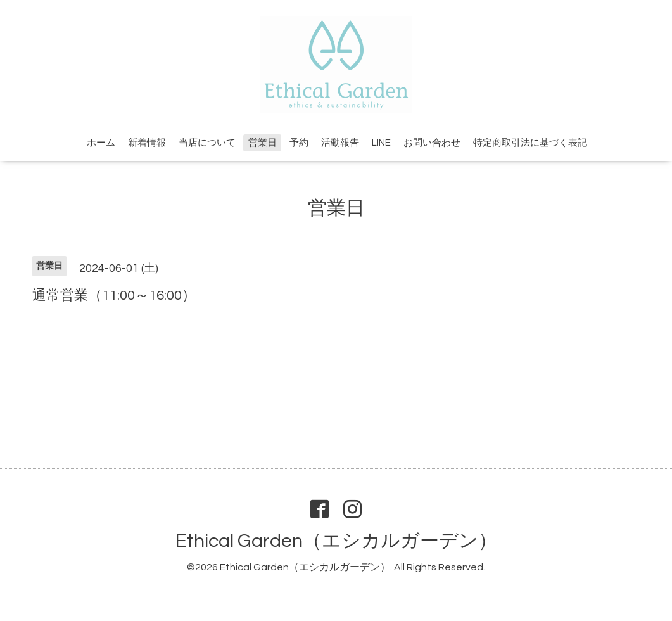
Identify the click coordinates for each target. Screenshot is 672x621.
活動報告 (340, 143)
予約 (299, 143)
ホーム (101, 143)
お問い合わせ (432, 143)
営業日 (263, 143)
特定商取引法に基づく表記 (530, 143)
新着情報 (147, 143)
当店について (207, 143)
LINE (381, 143)
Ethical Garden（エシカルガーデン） (336, 541)
